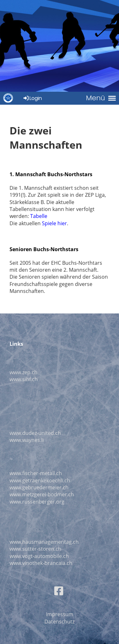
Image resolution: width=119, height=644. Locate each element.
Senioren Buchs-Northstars (44, 249)
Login (32, 98)
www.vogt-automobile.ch (39, 556)
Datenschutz (60, 622)
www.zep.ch (23, 372)
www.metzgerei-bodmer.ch (42, 494)
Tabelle (39, 216)
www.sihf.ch (24, 379)
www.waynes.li (27, 440)
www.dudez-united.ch (35, 433)
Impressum (60, 614)
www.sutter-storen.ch (35, 549)
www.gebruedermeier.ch (39, 487)
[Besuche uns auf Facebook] (59, 591)
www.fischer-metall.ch (36, 473)
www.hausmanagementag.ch (44, 542)
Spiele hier (54, 223)
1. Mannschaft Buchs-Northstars (51, 174)
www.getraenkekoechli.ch (40, 480)
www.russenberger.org (37, 502)
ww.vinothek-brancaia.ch (43, 563)
